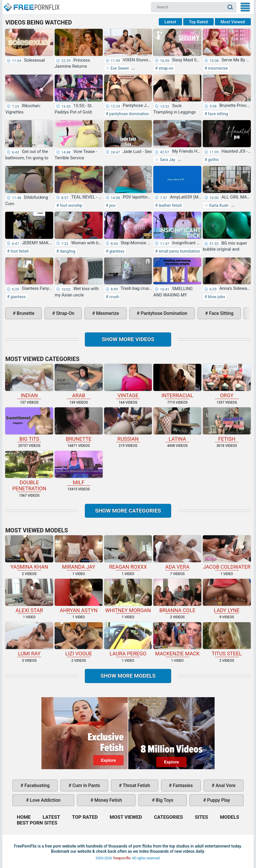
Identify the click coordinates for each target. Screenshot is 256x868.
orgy (227, 381)
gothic (213, 160)
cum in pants (86, 785)
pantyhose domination (129, 114)
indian (29, 381)
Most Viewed (233, 22)
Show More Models (128, 676)
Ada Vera (177, 553)
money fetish (108, 800)
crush (114, 297)
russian (128, 425)
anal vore (225, 785)
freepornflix (122, 858)
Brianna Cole (177, 596)
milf (79, 468)
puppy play (218, 800)
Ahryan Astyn (79, 596)
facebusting (37, 785)
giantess (116, 251)
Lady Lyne (227, 596)
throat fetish (136, 785)
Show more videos (128, 339)
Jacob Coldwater (227, 553)
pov (112, 205)
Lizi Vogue (79, 640)
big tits (29, 425)
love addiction (45, 800)
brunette (25, 313)
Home (31, 5)
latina (177, 425)
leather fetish (170, 205)
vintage (128, 381)
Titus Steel (227, 640)
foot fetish (19, 251)
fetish (227, 425)
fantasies (182, 785)
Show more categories (128, 511)
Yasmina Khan (29, 553)
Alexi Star (29, 596)
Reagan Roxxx (128, 553)
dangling (67, 251)
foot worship (71, 205)
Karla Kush (218, 205)
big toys (164, 800)
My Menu (245, 7)
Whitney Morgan (128, 596)
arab (79, 381)
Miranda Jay (79, 553)
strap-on (166, 68)
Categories (168, 817)
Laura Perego (128, 640)
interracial (177, 381)
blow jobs (216, 297)
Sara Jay (167, 160)
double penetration (29, 471)
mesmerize (218, 68)
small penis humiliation (179, 251)
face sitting (218, 114)
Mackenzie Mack (177, 640)
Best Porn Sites (37, 823)
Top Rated (198, 22)
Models (230, 817)
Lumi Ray (29, 640)
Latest (170, 22)
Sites (201, 817)
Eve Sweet (119, 68)
